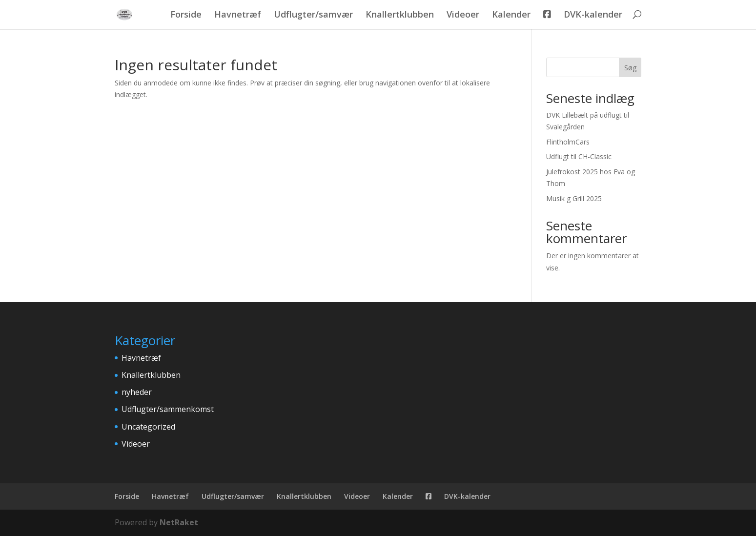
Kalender (511, 15)
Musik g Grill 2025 (574, 198)
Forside (186, 15)
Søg (630, 68)
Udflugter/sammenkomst (168, 409)
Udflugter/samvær (313, 15)
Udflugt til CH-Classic (579, 156)
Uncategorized (148, 427)
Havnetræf (238, 15)
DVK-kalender (593, 15)
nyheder (137, 392)
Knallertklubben (400, 15)
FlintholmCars (568, 142)
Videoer (463, 15)
